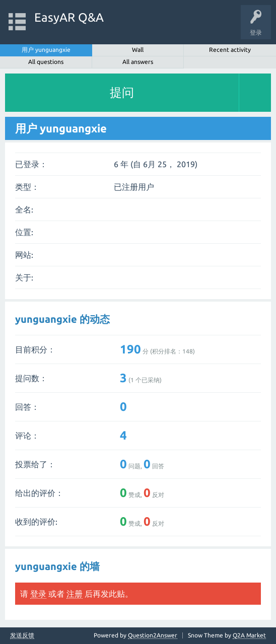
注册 (75, 594)
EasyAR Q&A (69, 17)
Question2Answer (153, 635)
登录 (38, 594)
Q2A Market (249, 635)
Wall (138, 50)
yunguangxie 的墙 (57, 566)
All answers (138, 62)
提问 (122, 92)
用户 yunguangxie (46, 50)
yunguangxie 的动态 (62, 319)
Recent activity (230, 50)
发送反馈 (22, 635)
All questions (46, 62)
